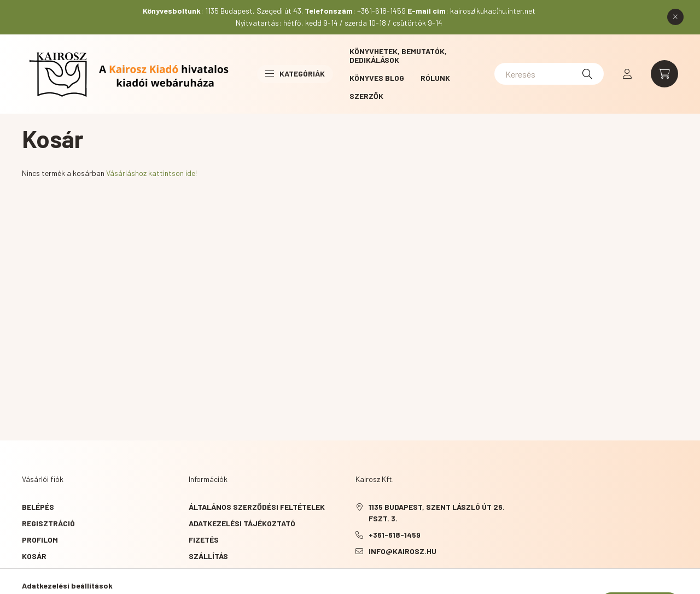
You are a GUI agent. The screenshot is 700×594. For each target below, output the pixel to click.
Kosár (34, 556)
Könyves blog (377, 78)
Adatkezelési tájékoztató (242, 523)
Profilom (40, 540)
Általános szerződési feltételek (257, 507)
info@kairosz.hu (402, 551)
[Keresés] (549, 74)
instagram (401, 579)
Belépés (38, 507)
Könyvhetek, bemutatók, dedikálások (398, 55)
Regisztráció (48, 523)
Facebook (358, 579)
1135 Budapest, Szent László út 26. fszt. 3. (437, 513)
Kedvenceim (45, 572)
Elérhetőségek (219, 572)
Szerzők (366, 96)
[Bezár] (675, 17)
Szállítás (208, 556)
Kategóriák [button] (295, 73)
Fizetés (204, 540)
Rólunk (435, 78)
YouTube (380, 579)
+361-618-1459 (395, 535)
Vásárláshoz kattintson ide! (151, 173)
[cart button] (664, 74)
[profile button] (627, 74)
